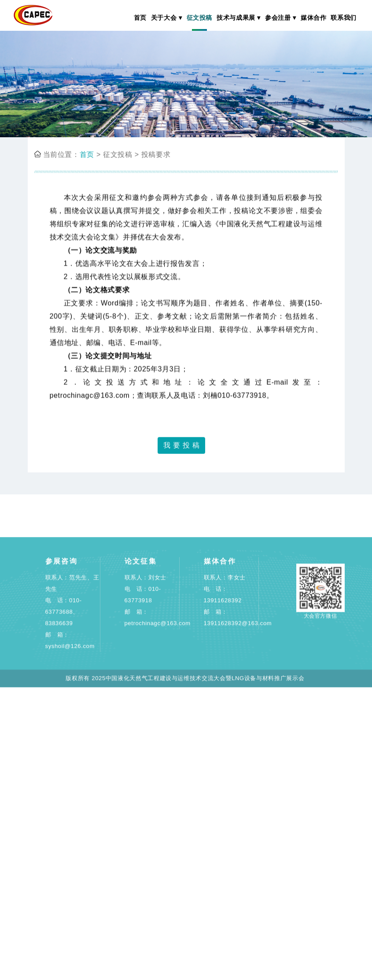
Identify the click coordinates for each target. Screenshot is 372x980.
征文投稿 (200, 18)
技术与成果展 (236, 18)
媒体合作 (314, 18)
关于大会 (164, 18)
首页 (140, 18)
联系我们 (344, 18)
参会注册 (278, 18)
